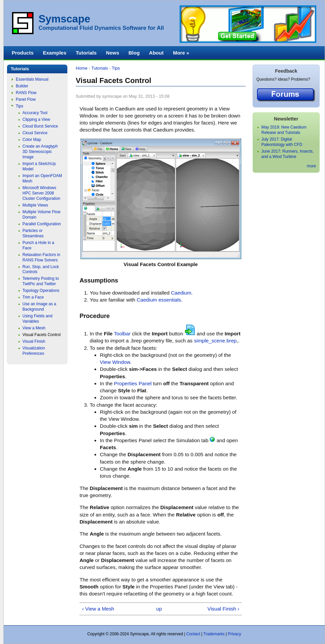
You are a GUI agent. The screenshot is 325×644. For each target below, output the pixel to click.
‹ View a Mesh (98, 609)
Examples (55, 53)
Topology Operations (41, 291)
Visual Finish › (223, 609)
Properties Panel (133, 383)
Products (23, 53)
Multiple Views (35, 205)
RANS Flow (26, 93)
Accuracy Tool (35, 113)
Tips (116, 68)
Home (82, 68)
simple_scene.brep (215, 341)
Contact (193, 634)
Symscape (64, 19)
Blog (134, 53)
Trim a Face (33, 297)
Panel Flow (26, 99)
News (112, 53)
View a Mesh (34, 328)
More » (181, 53)
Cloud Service (35, 133)
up (159, 609)
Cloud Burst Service (40, 126)
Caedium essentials (159, 300)
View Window (115, 362)
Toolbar (122, 334)
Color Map (32, 140)
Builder (22, 86)
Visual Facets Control (42, 335)
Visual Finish (34, 341)
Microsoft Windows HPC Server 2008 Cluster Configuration (41, 193)
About (156, 53)
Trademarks (214, 634)
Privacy (234, 634)
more (311, 166)
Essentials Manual (32, 79)
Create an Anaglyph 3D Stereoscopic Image (40, 152)
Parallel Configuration (42, 224)
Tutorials (100, 68)
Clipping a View (36, 119)
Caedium (181, 293)
